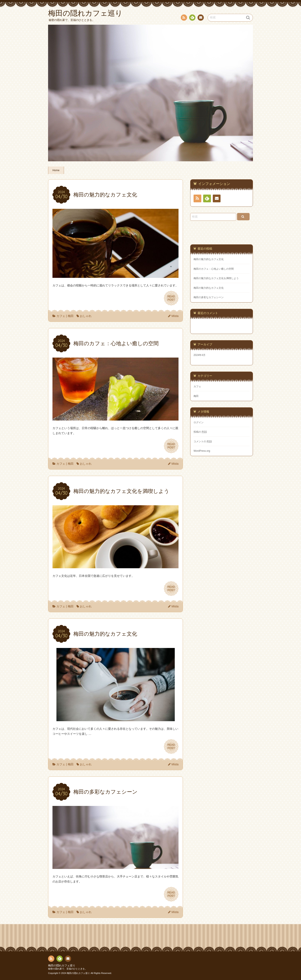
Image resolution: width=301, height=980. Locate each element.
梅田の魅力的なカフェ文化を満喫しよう (216, 278)
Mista (175, 316)
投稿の (200, 432)
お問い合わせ (200, 18)
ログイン (199, 422)
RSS (184, 18)
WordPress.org (202, 451)
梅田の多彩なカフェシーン (209, 297)
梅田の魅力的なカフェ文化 (209, 259)
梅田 (71, 316)
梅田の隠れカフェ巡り (62, 966)
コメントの (203, 441)
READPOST (171, 298)
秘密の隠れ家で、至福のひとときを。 (68, 969)
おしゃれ (86, 316)
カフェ (61, 316)
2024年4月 (200, 355)
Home (56, 170)
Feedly (192, 18)
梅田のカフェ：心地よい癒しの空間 (214, 269)
